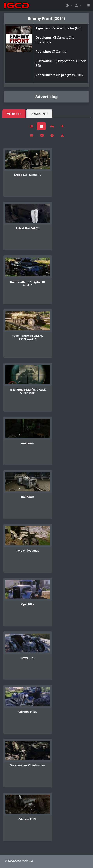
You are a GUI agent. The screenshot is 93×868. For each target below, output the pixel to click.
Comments (39, 114)
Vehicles (14, 114)
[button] (69, 5)
